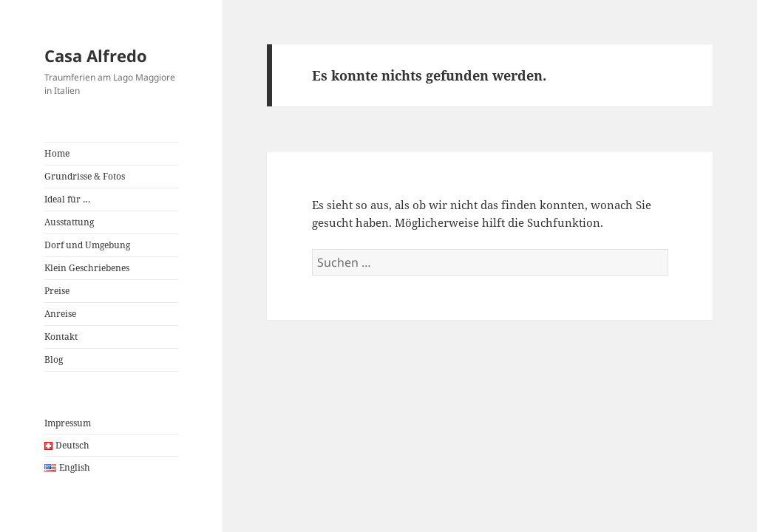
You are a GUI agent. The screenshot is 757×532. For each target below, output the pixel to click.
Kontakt (61, 337)
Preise (57, 291)
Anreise (60, 314)
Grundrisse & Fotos (85, 176)
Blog (54, 359)
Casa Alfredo (96, 55)
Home (57, 153)
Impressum (68, 423)
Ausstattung (69, 222)
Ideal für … (67, 199)
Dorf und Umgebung (87, 245)
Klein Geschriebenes (87, 268)
